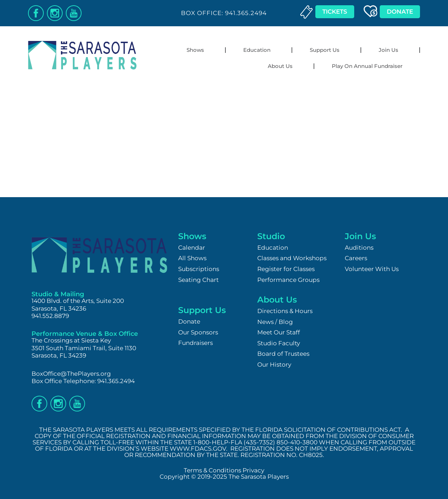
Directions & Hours (285, 311)
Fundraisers (195, 343)
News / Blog (275, 322)
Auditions (359, 248)
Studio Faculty (279, 343)
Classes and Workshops (292, 258)
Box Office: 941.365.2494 (224, 13)
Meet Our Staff (279, 332)
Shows (197, 50)
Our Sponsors (198, 332)
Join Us (390, 50)
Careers (356, 258)
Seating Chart (198, 280)
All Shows (192, 258)
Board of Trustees (283, 354)
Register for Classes (286, 269)
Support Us (326, 50)
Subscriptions (199, 269)
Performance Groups (288, 280)
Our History (274, 365)
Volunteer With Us (372, 269)
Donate (189, 321)
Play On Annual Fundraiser (367, 66)
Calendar (192, 248)
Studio (271, 236)
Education (259, 50)
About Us (282, 66)
